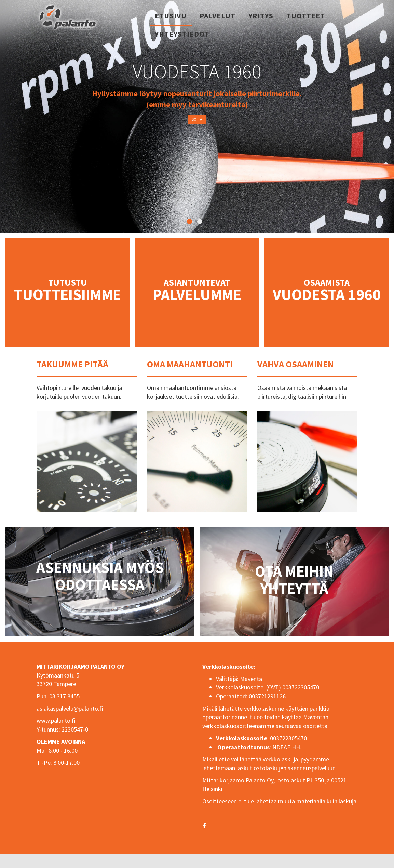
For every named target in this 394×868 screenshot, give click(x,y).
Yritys (261, 16)
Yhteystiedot (182, 34)
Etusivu (171, 16)
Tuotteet (306, 16)
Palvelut (218, 16)
